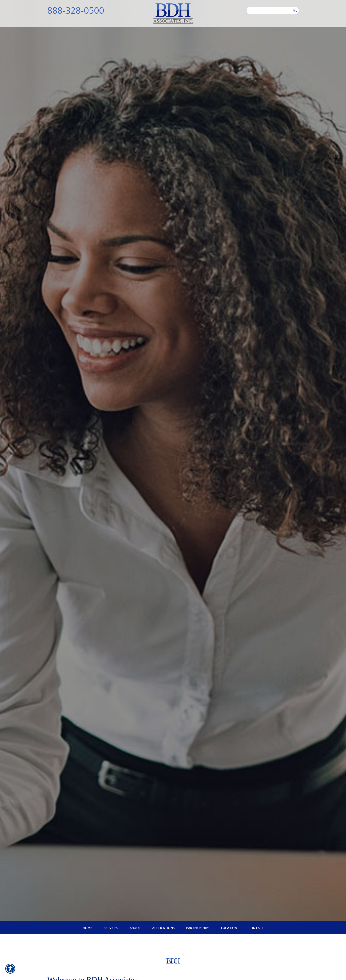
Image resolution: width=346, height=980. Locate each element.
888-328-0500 (76, 10)
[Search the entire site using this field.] (269, 10)
